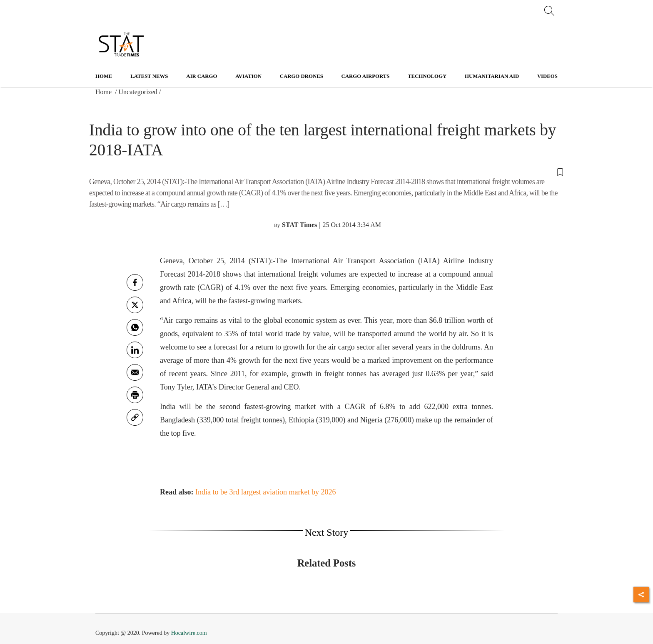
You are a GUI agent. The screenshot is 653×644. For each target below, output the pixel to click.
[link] (135, 417)
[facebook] (135, 282)
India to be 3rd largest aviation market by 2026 (266, 492)
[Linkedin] (135, 350)
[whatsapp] (135, 327)
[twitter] (135, 305)
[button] (326, 171)
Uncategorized (138, 92)
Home (104, 76)
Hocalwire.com (189, 633)
